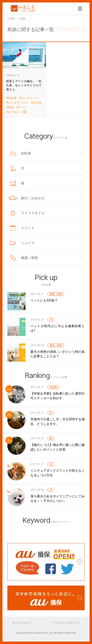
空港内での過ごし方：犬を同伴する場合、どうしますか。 (58, 421)
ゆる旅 (37, 103)
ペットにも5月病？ (44, 300)
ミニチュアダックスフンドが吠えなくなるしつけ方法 (58, 473)
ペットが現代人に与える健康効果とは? (58, 328)
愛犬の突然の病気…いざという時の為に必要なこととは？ (58, 354)
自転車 (12, 98)
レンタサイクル (18, 103)
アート (22, 107)
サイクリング (30, 98)
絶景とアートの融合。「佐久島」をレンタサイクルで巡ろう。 (24, 79)
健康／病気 (56, 294)
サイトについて (22, 623)
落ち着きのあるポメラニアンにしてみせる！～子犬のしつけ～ (58, 498)
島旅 (11, 107)
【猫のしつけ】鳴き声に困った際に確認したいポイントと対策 (58, 447)
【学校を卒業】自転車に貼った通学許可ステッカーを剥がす (58, 396)
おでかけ (14, 112)
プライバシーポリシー (66, 623)
